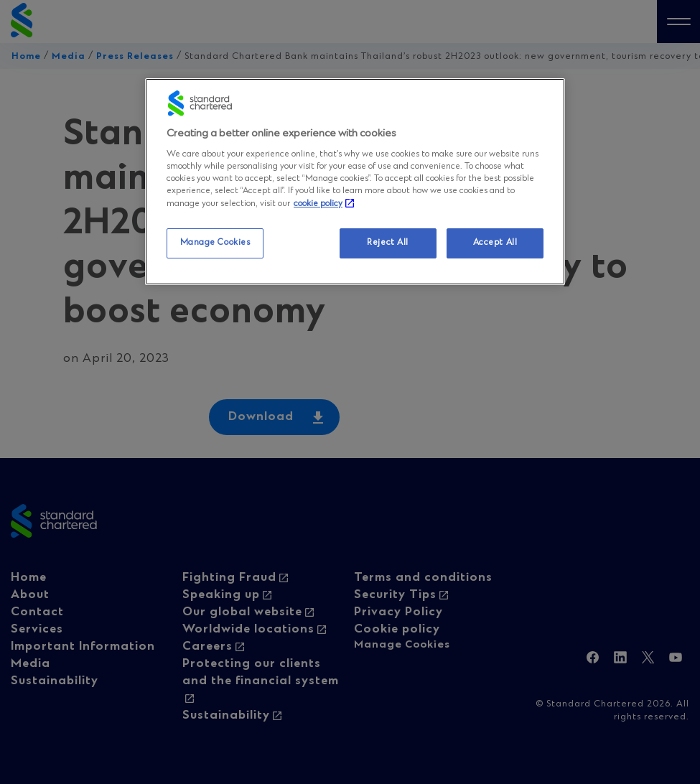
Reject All (388, 243)
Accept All (495, 243)
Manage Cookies (215, 243)
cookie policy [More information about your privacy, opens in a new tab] (318, 204)
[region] (355, 182)
